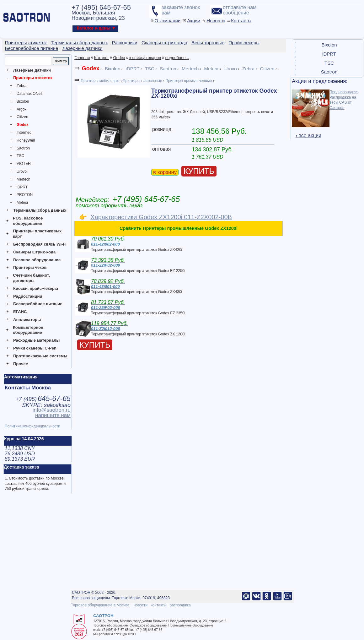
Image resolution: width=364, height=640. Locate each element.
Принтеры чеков (30, 267)
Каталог (102, 58)
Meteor (22, 203)
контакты (158, 605)
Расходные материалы (36, 340)
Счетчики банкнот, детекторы (31, 278)
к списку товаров (145, 58)
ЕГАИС (20, 312)
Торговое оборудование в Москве (100, 605)
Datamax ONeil (29, 94)
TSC (20, 156)
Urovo (22, 171)
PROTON (25, 195)
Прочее (21, 364)
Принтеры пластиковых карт (37, 234)
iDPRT (22, 187)
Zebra (21, 86)
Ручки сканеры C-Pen (35, 348)
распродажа (180, 605)
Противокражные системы (40, 356)
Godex (22, 125)
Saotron (23, 148)
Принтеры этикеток (33, 78)
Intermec (24, 133)
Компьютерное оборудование (28, 330)
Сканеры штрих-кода (34, 252)
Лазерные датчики (32, 70)
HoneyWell (26, 140)
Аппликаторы (27, 320)
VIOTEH (24, 164)
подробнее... (177, 58)
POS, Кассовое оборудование (28, 221)
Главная (82, 58)
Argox (21, 109)
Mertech (23, 179)
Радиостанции (28, 296)
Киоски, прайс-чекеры (36, 288)
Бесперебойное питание (38, 304)
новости (141, 605)
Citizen (22, 117)
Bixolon (23, 101)
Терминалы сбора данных (40, 210)
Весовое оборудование (37, 260)
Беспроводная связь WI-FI (40, 244)
